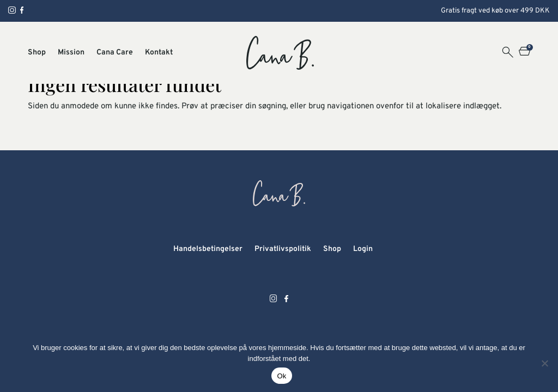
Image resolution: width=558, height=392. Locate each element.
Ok (281, 376)
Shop (37, 53)
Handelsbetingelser (208, 249)
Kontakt (159, 53)
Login (363, 249)
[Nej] (544, 363)
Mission (71, 53)
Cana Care (115, 53)
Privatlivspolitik (283, 249)
